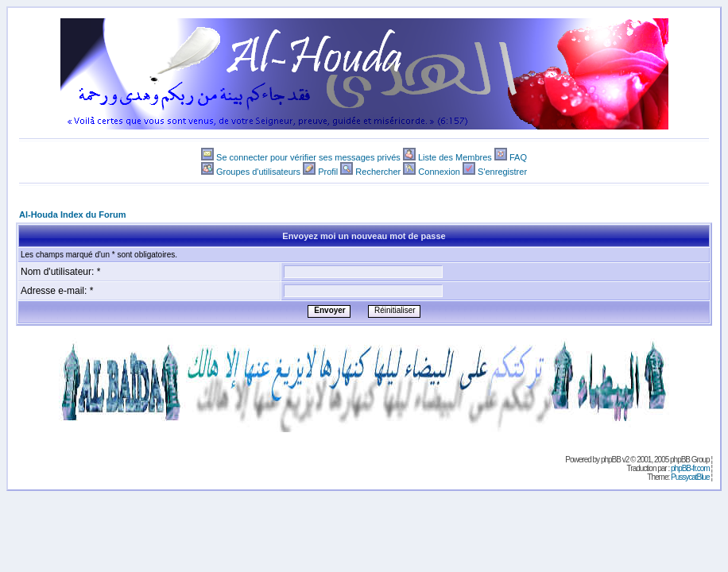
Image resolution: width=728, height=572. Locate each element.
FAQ (518, 157)
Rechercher (378, 172)
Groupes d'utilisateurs (258, 172)
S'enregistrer (502, 172)
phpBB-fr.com (690, 468)
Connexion (439, 172)
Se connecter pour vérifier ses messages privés (308, 157)
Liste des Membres (455, 157)
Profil (328, 172)
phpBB (611, 460)
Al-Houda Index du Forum (72, 214)
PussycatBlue (690, 477)
